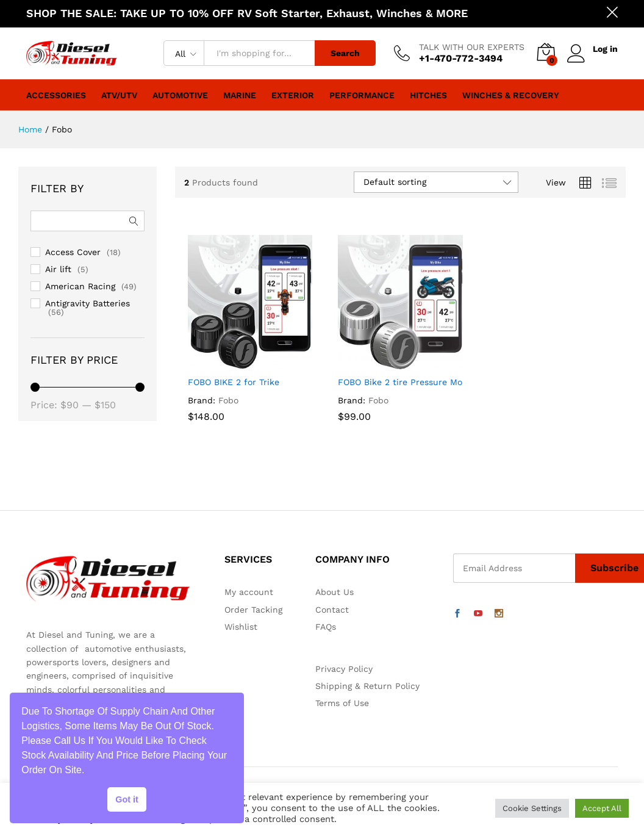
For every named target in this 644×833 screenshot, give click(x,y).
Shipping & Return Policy (367, 686)
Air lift (58, 269)
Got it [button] (127, 799)
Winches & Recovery (511, 95)
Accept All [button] (602, 808)
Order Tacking (253, 610)
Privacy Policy (344, 669)
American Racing (80, 286)
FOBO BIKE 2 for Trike (234, 382)
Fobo (228, 400)
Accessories (56, 95)
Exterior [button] (293, 95)
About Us (335, 592)
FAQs (326, 627)
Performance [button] (362, 95)
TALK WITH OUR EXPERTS (472, 47)
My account (249, 592)
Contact (332, 610)
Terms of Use (342, 703)
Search (345, 53)
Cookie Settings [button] (532, 808)
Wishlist (241, 627)
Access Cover (73, 252)
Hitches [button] (428, 95)
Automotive (180, 95)
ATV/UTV (119, 95)
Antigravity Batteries (88, 303)
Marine (240, 95)
